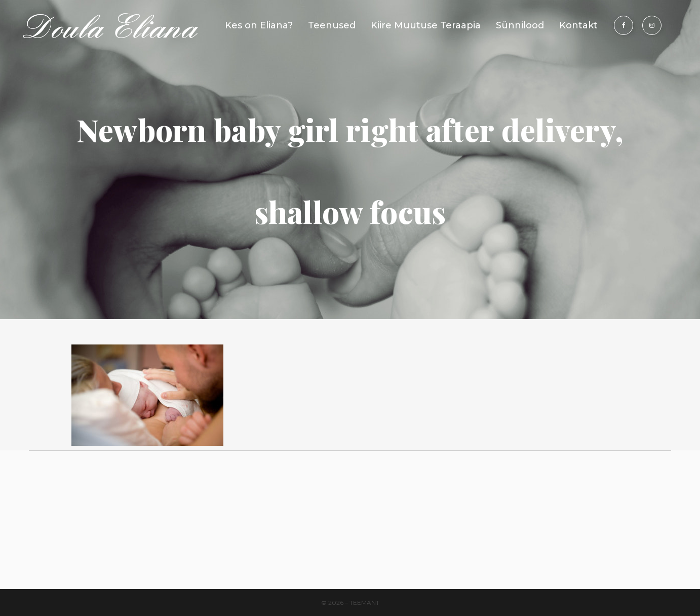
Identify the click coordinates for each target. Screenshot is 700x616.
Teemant (364, 603)
